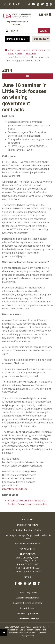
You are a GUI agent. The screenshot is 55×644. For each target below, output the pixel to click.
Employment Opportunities (27, 544)
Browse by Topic (16, 39)
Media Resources (41, 50)
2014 (20, 54)
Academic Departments (28, 598)
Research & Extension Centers (27, 603)
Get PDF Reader (26, 630)
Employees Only (28, 636)
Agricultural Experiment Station (28, 530)
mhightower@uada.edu (15, 489)
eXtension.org (40, 630)
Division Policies (31, 633)
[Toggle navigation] (27, 76)
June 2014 (31, 54)
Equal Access (26, 627)
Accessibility (13, 630)
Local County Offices (28, 592)
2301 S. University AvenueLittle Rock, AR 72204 (27, 559)
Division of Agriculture (27, 525)
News (11, 54)
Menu (45, 14)
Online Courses (27, 549)
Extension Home (19, 50)
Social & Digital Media (27, 613)
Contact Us (27, 520)
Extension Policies (15, 633)
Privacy (46, 627)
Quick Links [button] (12, 4)
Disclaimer (37, 627)
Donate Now (41, 39)
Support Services (27, 608)
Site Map (42, 633)
